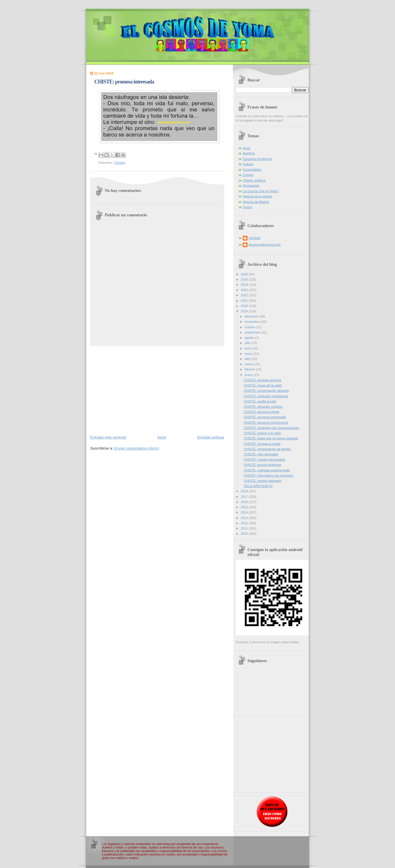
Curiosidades (252, 170)
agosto (250, 338)
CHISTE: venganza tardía (262, 444)
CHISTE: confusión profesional (266, 396)
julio (248, 343)
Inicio (162, 437)
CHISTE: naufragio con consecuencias (272, 428)
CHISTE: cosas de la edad (263, 385)
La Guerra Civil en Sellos (261, 191)
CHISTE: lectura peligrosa (263, 465)
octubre (250, 327)
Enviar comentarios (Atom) (137, 448)
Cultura (248, 164)
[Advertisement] (157, 390)
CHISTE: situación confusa (263, 407)
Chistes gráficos (254, 180)
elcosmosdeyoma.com (265, 245)
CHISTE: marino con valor (263, 433)
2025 (245, 279)
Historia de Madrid (256, 202)
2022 (245, 295)
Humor (248, 207)
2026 (245, 274)
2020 (245, 306)
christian (255, 238)
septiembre (253, 332)
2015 (245, 507)
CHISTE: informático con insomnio (269, 475)
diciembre (252, 316)
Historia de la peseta (257, 196)
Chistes (120, 163)
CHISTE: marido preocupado (265, 459)
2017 (245, 497)
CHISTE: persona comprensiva (266, 423)
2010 (245, 534)
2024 (245, 285)
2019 (245, 311)
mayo (249, 354)
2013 (245, 518)
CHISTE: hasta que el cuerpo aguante (271, 438)
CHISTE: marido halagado (263, 481)
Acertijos (249, 153)
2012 (245, 523)
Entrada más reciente (108, 437)
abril (248, 359)
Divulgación (251, 186)
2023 (245, 290)
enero (249, 375)
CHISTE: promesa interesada (265, 417)
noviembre (253, 322)
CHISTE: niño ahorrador (261, 454)
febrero (250, 369)
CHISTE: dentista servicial (263, 380)
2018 (245, 491)
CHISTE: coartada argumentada (267, 470)
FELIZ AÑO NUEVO (258, 486)
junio (248, 348)
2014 (245, 512)
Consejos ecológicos (257, 159)
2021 (245, 301)
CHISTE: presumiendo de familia (267, 449)
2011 (245, 528)
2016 (245, 502)
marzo (249, 364)
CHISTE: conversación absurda (266, 391)
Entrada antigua (211, 437)
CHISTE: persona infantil (262, 412)
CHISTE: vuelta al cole (260, 401)
